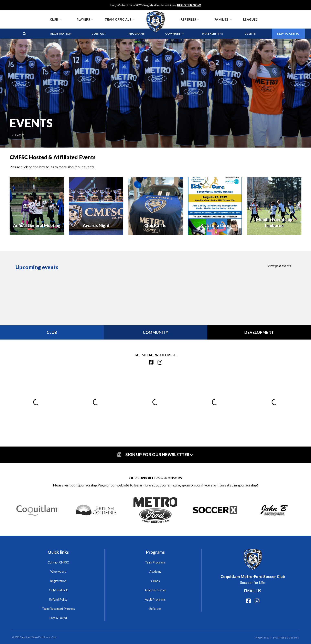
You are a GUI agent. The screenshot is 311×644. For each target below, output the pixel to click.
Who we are (58, 572)
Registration (61, 34)
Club (56, 19)
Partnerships (212, 34)
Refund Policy (58, 599)
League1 (250, 19)
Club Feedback (58, 590)
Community (175, 34)
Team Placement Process (58, 609)
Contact (99, 34)
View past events (279, 266)
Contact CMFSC (58, 562)
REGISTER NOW (189, 5)
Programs (137, 34)
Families (223, 19)
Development (259, 332)
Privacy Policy (262, 638)
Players (85, 19)
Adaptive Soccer (155, 590)
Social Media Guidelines (286, 638)
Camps (155, 581)
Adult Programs (155, 599)
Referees (190, 19)
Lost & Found (58, 618)
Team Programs (155, 562)
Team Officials (119, 19)
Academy (155, 572)
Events (250, 34)
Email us (253, 591)
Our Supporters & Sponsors (155, 478)
